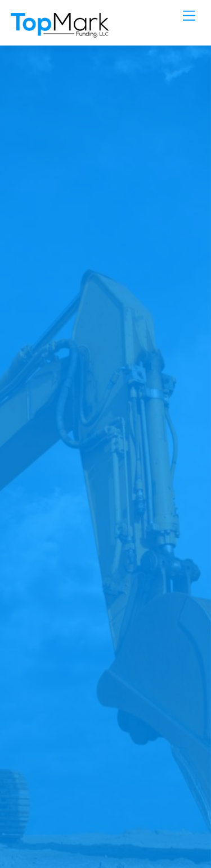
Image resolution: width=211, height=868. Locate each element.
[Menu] (189, 15)
